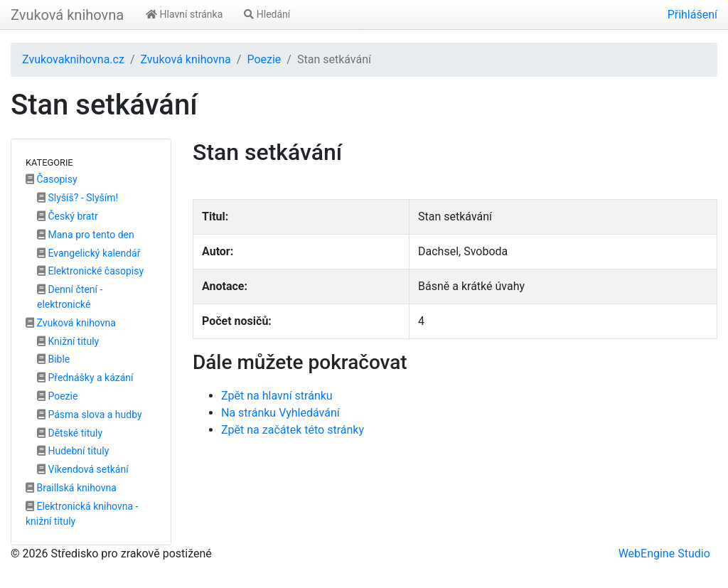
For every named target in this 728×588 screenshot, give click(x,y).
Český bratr (68, 216)
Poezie (264, 59)
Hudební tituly (73, 451)
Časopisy (52, 179)
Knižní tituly (68, 341)
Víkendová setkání (83, 469)
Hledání (267, 14)
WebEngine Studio (664, 554)
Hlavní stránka (184, 14)
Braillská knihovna (71, 488)
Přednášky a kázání (85, 378)
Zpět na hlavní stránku (277, 396)
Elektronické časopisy (90, 271)
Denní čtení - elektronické (70, 297)
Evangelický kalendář (89, 253)
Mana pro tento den (86, 235)
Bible (53, 359)
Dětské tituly (70, 433)
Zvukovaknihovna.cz (73, 59)
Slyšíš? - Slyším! (77, 198)
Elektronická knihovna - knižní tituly (82, 514)
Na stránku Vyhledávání (280, 413)
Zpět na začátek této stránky (293, 430)
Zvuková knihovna (67, 15)
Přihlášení (692, 15)
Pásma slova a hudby (90, 415)
